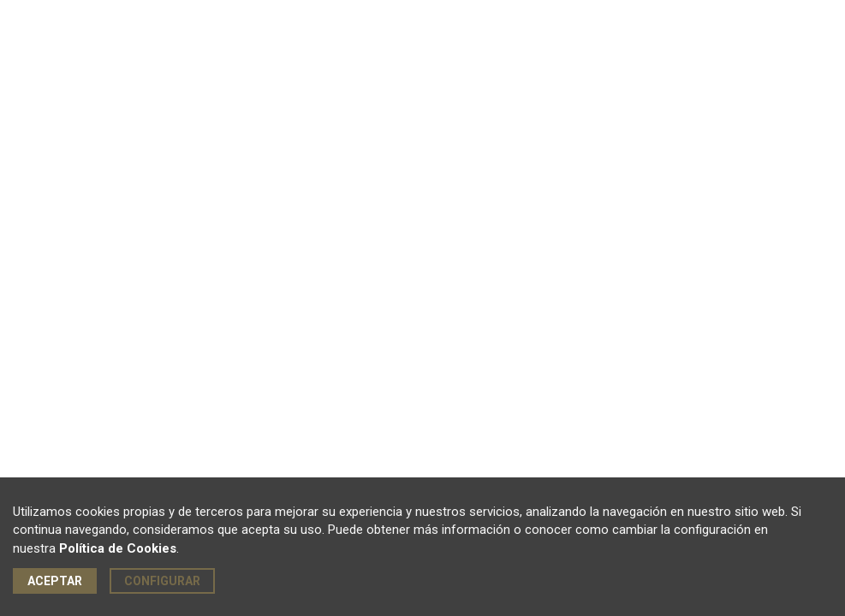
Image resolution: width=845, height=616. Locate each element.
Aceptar (55, 581)
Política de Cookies (118, 548)
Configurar (162, 581)
